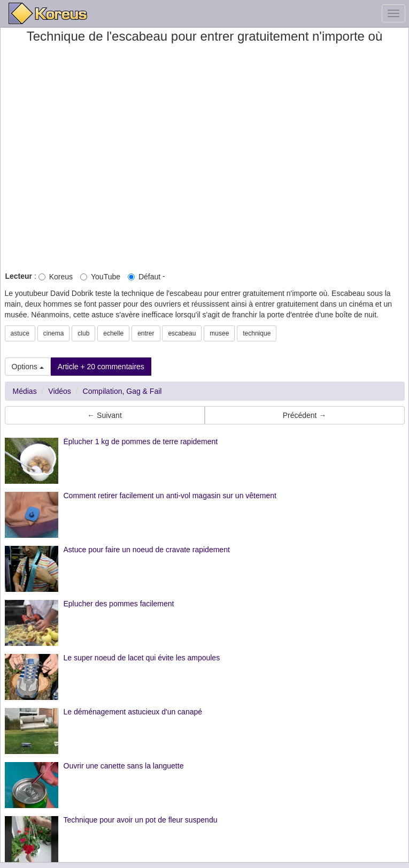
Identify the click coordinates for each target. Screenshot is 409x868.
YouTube (100, 277)
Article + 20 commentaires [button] (101, 367)
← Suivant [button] (105, 415)
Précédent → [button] (305, 415)
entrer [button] (146, 333)
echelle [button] (113, 333)
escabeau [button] (182, 333)
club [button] (83, 333)
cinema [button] (54, 333)
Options (28, 367)
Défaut (144, 277)
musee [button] (219, 333)
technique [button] (257, 333)
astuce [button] (20, 333)
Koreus (56, 277)
